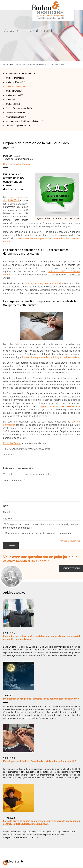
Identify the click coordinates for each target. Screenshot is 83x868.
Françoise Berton (12, 443)
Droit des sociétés (21, 65)
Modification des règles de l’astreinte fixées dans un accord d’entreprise (41, 699)
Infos (76, 5)
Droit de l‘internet (13, 78)
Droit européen (12, 95)
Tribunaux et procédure (16, 126)
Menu (7, 5)
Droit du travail (12, 91)
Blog (12, 65)
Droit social (11, 104)
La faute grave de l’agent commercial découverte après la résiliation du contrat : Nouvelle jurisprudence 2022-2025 (41, 822)
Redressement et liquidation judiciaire (22, 121)
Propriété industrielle (15, 117)
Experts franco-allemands (17, 108)
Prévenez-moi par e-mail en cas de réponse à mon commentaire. (38, 533)
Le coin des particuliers (16, 113)
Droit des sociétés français (17, 164)
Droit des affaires (13, 82)
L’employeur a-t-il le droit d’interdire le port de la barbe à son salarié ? (40, 761)
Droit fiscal (10, 100)
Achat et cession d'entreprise (18, 74)
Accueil (6, 65)
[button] (5, 863)
